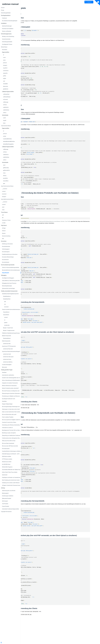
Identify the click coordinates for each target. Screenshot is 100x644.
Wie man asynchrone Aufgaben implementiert (11, 420)
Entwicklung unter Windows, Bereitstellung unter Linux (11, 425)
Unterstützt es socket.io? (7, 428)
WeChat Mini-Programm (7, 467)
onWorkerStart (6, 94)
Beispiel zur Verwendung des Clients (42, 416)
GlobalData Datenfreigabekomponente (10, 294)
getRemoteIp (6, 168)
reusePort (5, 68)
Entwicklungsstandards (7, 42)
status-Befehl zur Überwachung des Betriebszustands (11, 281)
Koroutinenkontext (6, 246)
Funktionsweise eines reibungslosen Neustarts (11, 438)
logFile (5, 78)
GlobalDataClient (7, 299)
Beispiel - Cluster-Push (8, 328)
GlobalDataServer (7, 296)
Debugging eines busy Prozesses (9, 283)
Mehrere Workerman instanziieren (9, 386)
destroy (5, 176)
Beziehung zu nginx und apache (9, 433)
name (4, 60)
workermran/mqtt (7, 354)
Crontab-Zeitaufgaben (7, 365)
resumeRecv (6, 181)
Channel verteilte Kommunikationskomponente (11, 309)
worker (5, 136)
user (4, 81)
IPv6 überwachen (6, 449)
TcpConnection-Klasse (6, 126)
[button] (89, 2)
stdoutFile (5, 73)
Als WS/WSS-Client (6, 464)
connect (4, 191)
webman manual (10, 4)
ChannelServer (6, 312)
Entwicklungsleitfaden (6, 13)
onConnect (5, 99)
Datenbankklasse (7, 338)
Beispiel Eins (34, 14)
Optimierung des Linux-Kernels (9, 491)
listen (4, 123)
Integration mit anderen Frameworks (10, 383)
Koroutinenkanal (6, 262)
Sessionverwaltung (6, 236)
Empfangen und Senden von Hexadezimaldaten (11, 477)
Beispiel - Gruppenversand (9, 330)
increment (6, 307)
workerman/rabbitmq (8, 362)
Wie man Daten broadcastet (8, 443)
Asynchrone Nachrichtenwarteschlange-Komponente (11, 351)
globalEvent (6, 89)
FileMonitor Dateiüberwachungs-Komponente (11, 333)
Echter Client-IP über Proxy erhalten (10, 472)
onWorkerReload (7, 97)
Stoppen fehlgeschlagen (7, 404)
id (4, 55)
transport (5, 65)
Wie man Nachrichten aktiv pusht (9, 414)
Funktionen (4, 18)
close (4, 173)
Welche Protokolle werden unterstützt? (10, 388)
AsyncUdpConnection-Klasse (7, 199)
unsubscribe (7, 325)
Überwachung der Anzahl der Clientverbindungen (11, 393)
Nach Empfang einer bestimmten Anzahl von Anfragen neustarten (11, 480)
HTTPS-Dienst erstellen (7, 459)
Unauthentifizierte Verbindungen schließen (11, 451)
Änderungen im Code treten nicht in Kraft (11, 409)
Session (4, 233)
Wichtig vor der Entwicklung (8, 36)
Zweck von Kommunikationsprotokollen (11, 267)
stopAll (5, 120)
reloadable (5, 84)
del (3, 218)
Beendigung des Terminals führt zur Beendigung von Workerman (11, 430)
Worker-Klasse (4, 47)
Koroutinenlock (5, 260)
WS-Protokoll (5, 501)
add (3, 215)
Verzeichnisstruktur (6, 39)
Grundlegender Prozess (7, 44)
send (4, 165)
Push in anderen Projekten (8, 417)
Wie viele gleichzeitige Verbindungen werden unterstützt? (11, 407)
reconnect (4, 194)
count (4, 57)
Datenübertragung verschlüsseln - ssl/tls (11, 454)
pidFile (5, 76)
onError (5, 113)
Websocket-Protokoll (7, 498)
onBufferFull (6, 107)
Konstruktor (5, 50)
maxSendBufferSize (7, 139)
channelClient (6, 315)
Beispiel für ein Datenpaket (39, 29)
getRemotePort (6, 170)
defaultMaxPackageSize (8, 144)
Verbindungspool (6, 249)
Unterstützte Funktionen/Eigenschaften (11, 509)
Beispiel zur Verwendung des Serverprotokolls (46, 313)
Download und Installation (8, 29)
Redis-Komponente (6, 341)
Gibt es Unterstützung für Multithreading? (11, 380)
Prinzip (3, 10)
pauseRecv (5, 178)
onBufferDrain (6, 110)
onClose (5, 105)
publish (6, 323)
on (5, 320)
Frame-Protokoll (6, 506)
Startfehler (4, 401)
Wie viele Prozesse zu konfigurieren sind (11, 391)
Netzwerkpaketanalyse (7, 286)
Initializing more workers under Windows (11, 483)
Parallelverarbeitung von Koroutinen (10, 254)
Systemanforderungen (7, 26)
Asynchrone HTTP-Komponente (9, 346)
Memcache (4, 367)
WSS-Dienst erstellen (7, 456)
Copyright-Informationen (6, 512)
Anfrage (4, 228)
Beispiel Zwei (35, 107)
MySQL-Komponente (7, 336)
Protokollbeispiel (35, 223)
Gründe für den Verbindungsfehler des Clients (11, 378)
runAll (4, 118)
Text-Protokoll (5, 504)
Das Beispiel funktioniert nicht (9, 399)
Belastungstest (5, 493)
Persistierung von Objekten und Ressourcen (11, 396)
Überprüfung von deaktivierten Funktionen (11, 435)
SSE (3, 239)
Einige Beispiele (6, 273)
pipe (4, 183)
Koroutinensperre (6, 252)
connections (6, 71)
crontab (4, 223)
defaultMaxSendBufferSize (9, 141)
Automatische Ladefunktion (8, 375)
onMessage (6, 102)
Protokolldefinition (36, 18)
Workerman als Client (7, 462)
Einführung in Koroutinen (7, 244)
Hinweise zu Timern (6, 220)
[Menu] (10, 643)
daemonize (6, 86)
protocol (5, 63)
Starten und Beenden (7, 31)
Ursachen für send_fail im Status (9, 422)
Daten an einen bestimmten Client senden (11, 412)
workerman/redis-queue (8, 357)
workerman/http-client (8, 349)
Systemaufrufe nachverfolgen (8, 288)
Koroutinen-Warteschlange (8, 257)
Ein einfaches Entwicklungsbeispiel (10, 21)
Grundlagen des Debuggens (8, 278)
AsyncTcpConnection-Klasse (7, 186)
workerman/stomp (7, 359)
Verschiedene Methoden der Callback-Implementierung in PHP (11, 470)
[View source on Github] (97, 3)
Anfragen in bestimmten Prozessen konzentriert (11, 485)
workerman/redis (7, 344)
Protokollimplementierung (39, 47)
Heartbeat (4, 372)
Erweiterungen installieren (8, 496)
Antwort (4, 231)
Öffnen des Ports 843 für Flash (9, 441)
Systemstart (5, 475)
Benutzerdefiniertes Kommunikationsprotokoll (11, 270)
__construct (5, 189)
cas (5, 304)
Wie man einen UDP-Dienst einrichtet (10, 446)
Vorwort (3, 8)
